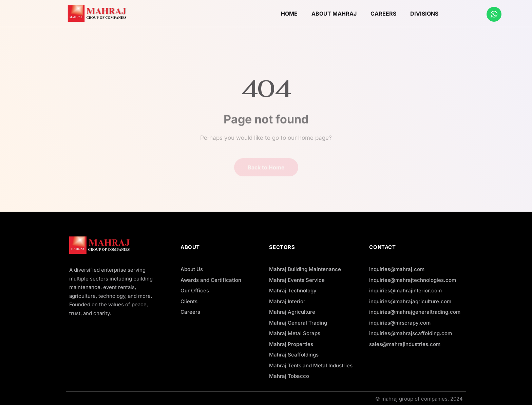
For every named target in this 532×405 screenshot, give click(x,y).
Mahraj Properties (291, 344)
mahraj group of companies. (415, 399)
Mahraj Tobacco (289, 376)
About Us (192, 269)
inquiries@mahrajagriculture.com (410, 301)
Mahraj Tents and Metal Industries (311, 365)
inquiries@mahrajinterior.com (405, 291)
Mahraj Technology (293, 291)
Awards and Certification (211, 280)
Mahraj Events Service (297, 280)
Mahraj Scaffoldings (294, 355)
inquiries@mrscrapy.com (400, 323)
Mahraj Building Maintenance (305, 269)
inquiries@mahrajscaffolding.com (411, 333)
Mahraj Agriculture (292, 312)
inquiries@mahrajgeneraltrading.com (415, 312)
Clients (189, 301)
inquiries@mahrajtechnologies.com (413, 280)
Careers (190, 312)
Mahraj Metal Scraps (295, 333)
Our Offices (195, 291)
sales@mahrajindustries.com (405, 344)
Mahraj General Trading (298, 323)
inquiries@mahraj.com (397, 269)
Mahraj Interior (287, 301)
